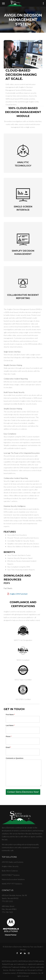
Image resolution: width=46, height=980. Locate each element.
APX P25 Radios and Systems (13, 862)
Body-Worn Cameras (10, 871)
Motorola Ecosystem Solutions (13, 879)
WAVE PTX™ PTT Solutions (12, 884)
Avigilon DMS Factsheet (19, 594)
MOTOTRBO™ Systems (11, 875)
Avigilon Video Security (10, 866)
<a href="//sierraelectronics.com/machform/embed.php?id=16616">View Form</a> (23, 754)
